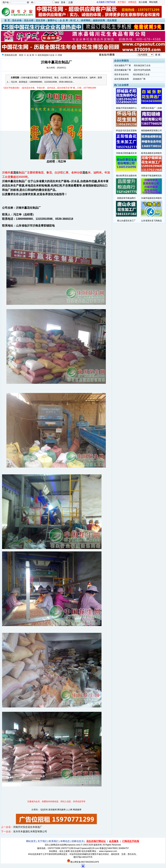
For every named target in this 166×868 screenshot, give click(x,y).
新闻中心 (52, 20)
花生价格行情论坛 (96, 841)
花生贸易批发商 (122, 79)
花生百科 (40, 20)
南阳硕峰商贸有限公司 (151, 131)
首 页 (7, 20)
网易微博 (77, 810)
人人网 (69, 810)
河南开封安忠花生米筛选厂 (28, 827)
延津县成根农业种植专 (151, 153)
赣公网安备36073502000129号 (83, 862)
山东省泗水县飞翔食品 (151, 221)
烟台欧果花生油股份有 (126, 176)
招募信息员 (78, 841)
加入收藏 (143, 2)
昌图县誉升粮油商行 (126, 198)
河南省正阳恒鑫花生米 (126, 153)
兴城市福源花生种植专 (151, 198)
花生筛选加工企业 (46, 55)
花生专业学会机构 (142, 70)
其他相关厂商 (139, 79)
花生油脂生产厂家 (123, 65)
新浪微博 (53, 810)
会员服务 (114, 841)
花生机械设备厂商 (123, 70)
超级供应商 (99, 20)
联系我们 (54, 841)
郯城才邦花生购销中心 (126, 108)
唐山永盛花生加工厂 (126, 221)
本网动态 (65, 841)
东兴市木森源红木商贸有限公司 (30, 831)
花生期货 (112, 20)
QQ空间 (44, 810)
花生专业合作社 (122, 74)
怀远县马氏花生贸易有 (126, 131)
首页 (21, 55)
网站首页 (31, 841)
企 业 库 (64, 20)
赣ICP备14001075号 (83, 857)
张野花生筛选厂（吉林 (151, 108)
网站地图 (153, 2)
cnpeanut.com (73, 845)
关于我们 (42, 841)
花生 (16, 173)
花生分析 (29, 20)
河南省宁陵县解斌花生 (151, 176)
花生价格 (17, 20)
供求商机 (86, 20)
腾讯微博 (61, 810)
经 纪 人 (75, 20)
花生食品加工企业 (142, 65)
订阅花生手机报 (131, 841)
